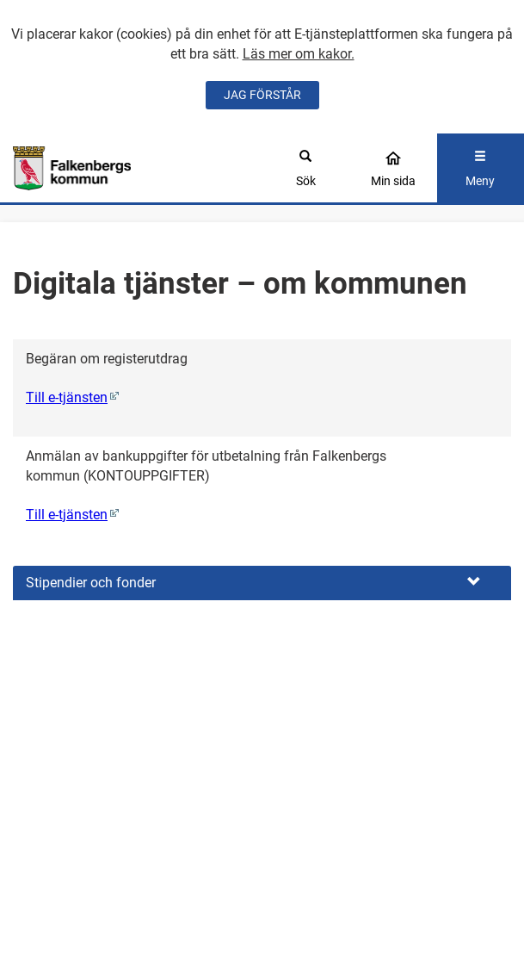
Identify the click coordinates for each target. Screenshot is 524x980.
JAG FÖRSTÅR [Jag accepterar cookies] (262, 95)
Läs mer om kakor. (299, 54)
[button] (262, 583)
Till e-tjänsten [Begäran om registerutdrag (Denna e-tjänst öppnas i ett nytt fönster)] (67, 397)
